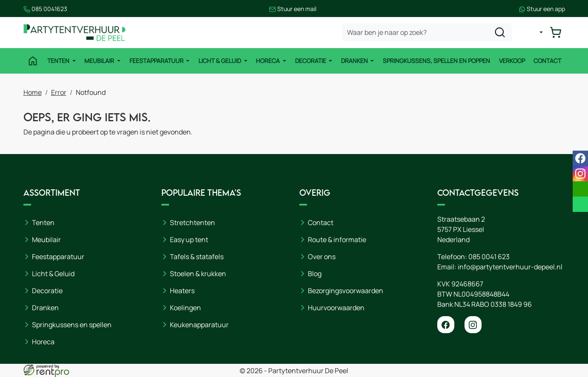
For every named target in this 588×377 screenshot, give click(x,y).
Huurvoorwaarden (336, 308)
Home (33, 92)
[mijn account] (534, 32)
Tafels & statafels (197, 257)
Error (59, 92)
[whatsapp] (580, 204)
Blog (315, 274)
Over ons (322, 257)
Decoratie (311, 61)
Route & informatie (337, 240)
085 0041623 (45, 9)
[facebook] (446, 325)
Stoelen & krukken (198, 274)
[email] (580, 189)
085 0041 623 (489, 257)
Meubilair (100, 61)
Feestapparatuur (157, 61)
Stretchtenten (192, 223)
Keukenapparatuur (199, 325)
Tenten (59, 61)
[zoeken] (500, 32)
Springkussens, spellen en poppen (436, 61)
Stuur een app (542, 9)
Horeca (268, 61)
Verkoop (512, 61)
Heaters (182, 291)
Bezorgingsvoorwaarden (346, 291)
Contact (547, 61)
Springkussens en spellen (72, 325)
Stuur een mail (293, 9)
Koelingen (185, 308)
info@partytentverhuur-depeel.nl (510, 267)
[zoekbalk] (427, 32)
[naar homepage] (75, 33)
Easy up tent (189, 240)
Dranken (355, 61)
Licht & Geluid (220, 61)
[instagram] (473, 325)
